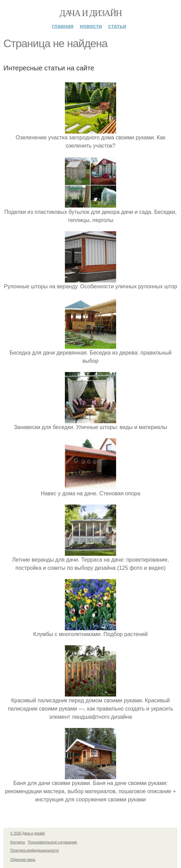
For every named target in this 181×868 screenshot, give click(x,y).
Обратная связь (23, 860)
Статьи (117, 26)
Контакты (18, 842)
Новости (91, 26)
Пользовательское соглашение (53, 842)
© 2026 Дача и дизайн (28, 833)
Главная (63, 26)
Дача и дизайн (90, 13)
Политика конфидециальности (34, 850)
